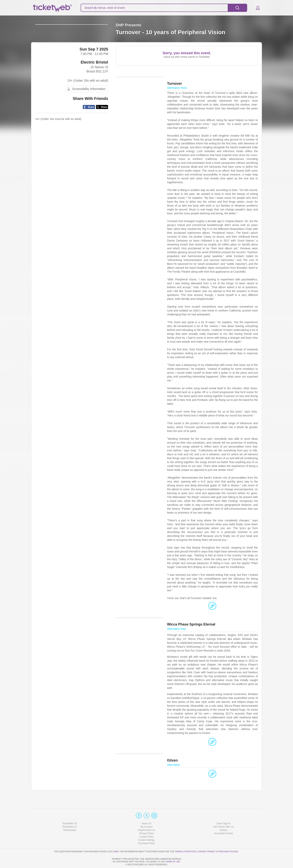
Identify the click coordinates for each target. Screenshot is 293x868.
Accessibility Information (86, 120)
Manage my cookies (147, 829)
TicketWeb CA (70, 816)
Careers (224, 819)
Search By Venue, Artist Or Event (105, 8)
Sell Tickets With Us (223, 816)
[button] (256, 8)
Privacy (211, 841)
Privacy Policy (147, 822)
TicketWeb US (70, 812)
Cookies (202, 841)
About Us (146, 812)
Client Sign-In (223, 812)
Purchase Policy (146, 832)
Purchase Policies (228, 841)
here (116, 841)
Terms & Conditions (185, 841)
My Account (146, 816)
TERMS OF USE (173, 862)
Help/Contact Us (146, 819)
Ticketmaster (70, 819)
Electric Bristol (94, 92)
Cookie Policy (147, 826)
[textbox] (164, 8)
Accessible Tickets (223, 822)
